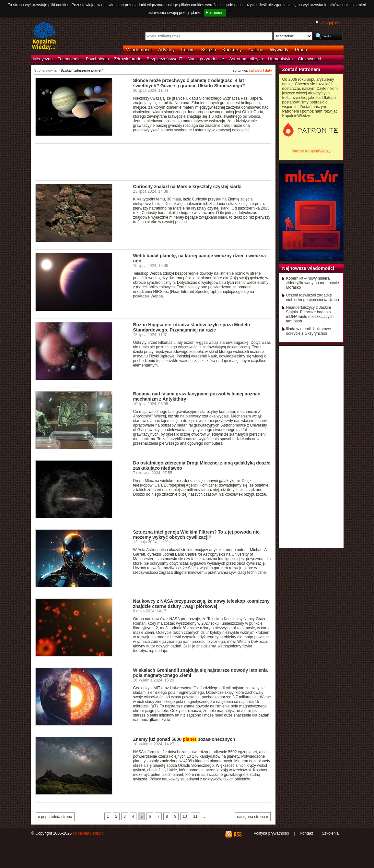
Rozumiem (215, 13)
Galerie (256, 50)
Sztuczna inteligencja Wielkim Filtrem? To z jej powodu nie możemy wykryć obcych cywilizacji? (196, 535)
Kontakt (306, 833)
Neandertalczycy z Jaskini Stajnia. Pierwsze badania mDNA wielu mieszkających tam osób (310, 314)
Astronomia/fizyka (246, 59)
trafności (256, 70)
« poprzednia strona (55, 817)
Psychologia (97, 59)
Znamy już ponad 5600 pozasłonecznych (184, 739)
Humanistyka (280, 59)
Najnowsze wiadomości (308, 268)
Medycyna (43, 59)
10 (185, 816)
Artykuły (166, 50)
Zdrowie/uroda (128, 59)
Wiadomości (139, 50)
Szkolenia (330, 833)
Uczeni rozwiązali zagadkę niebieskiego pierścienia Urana (313, 297)
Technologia (69, 59)
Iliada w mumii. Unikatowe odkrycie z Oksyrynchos (309, 331)
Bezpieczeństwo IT (164, 59)
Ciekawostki (310, 59)
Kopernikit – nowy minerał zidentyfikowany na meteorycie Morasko (313, 283)
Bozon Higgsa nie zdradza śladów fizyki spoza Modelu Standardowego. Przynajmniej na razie (192, 327)
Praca (301, 50)
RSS (237, 834)
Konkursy (232, 50)
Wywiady (279, 50)
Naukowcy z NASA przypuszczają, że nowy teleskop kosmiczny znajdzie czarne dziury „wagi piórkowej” (201, 604)
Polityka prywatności (271, 833)
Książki (209, 50)
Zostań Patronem (301, 69)
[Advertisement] (153, 162)
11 (195, 816)
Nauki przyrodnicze (206, 59)
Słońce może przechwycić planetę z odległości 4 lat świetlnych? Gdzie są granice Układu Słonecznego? (189, 83)
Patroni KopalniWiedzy (311, 151)
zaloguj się (330, 23)
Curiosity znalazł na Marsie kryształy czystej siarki (187, 187)
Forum (188, 50)
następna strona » (252, 817)
